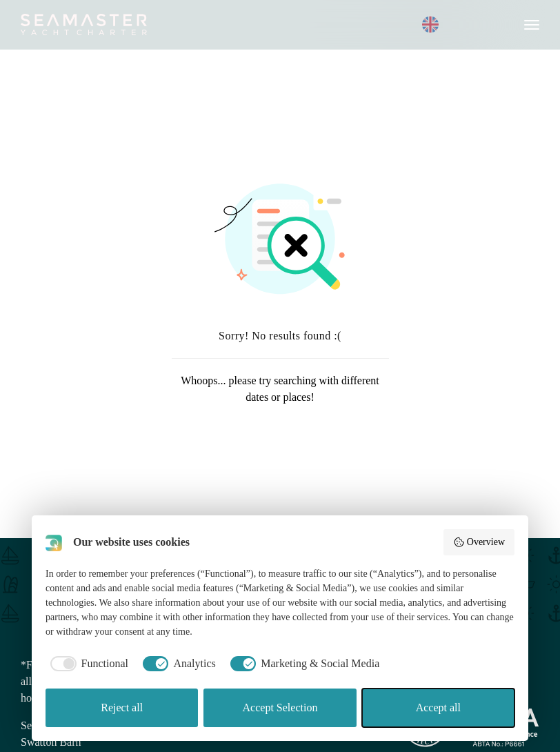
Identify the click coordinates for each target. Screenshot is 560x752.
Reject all (122, 708)
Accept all (438, 708)
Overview (479, 542)
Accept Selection (280, 708)
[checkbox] (87, 664)
